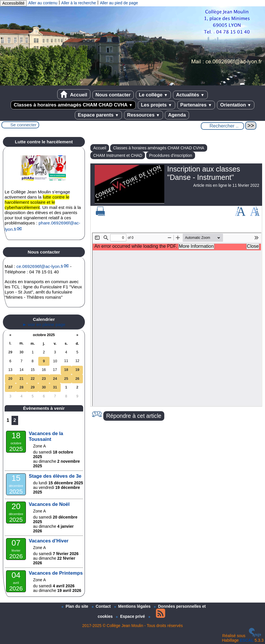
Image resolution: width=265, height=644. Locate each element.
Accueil (74, 94)
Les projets (157, 105)
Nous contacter (113, 95)
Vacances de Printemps (56, 573)
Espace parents (99, 115)
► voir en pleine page (44, 324)
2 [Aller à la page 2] (15, 420)
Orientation (236, 105)
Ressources (144, 115)
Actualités (190, 95)
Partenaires (196, 105)
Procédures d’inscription (170, 155)
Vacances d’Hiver (49, 541)
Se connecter (23, 125)
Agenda (177, 115)
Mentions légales (133, 606)
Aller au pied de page (119, 3)
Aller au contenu (43, 3)
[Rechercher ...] (222, 126)
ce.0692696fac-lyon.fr (40, 266)
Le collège (154, 95)
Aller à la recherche (79, 3)
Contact (102, 606)
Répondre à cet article (134, 416)
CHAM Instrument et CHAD (118, 155)
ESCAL (247, 640)
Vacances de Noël (49, 504)
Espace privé (131, 616)
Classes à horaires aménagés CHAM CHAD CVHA (73, 105)
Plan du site (75, 606)
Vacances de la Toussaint (46, 436)
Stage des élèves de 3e (55, 476)
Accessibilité (13, 3)
